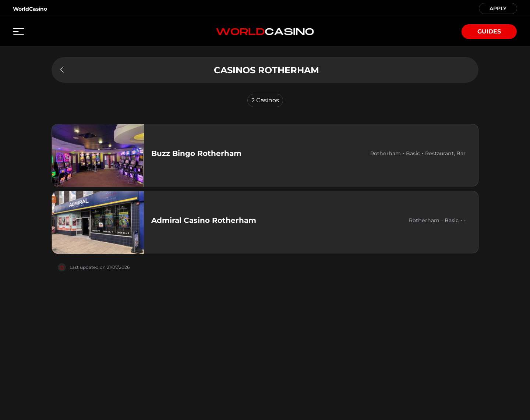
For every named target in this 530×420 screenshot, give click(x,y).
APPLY (498, 8)
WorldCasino (30, 9)
